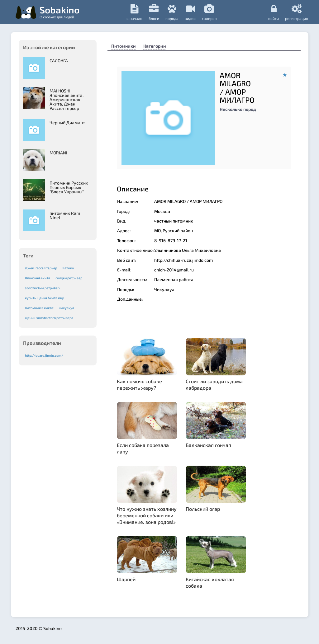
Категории (155, 46)
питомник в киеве (39, 308)
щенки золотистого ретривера (49, 318)
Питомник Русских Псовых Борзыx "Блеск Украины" (69, 187)
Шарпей (126, 579)
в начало (134, 12)
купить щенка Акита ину (44, 298)
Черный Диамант (67, 122)
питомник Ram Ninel (65, 215)
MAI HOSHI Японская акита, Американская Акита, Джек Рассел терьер (67, 99)
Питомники (124, 46)
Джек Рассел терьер (41, 268)
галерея (209, 12)
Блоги (154, 12)
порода (172, 12)
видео (190, 12)
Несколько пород (238, 109)
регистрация (297, 12)
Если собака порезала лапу (143, 448)
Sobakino (60, 12)
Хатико (68, 268)
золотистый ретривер (42, 288)
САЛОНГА (59, 61)
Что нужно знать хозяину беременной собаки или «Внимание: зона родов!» (147, 515)
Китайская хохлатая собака (210, 582)
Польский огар (203, 509)
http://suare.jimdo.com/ (44, 355)
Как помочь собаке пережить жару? (139, 384)
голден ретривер (69, 278)
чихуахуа (67, 308)
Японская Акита (38, 278)
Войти (274, 12)
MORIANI (58, 153)
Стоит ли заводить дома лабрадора (214, 384)
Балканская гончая (208, 445)
